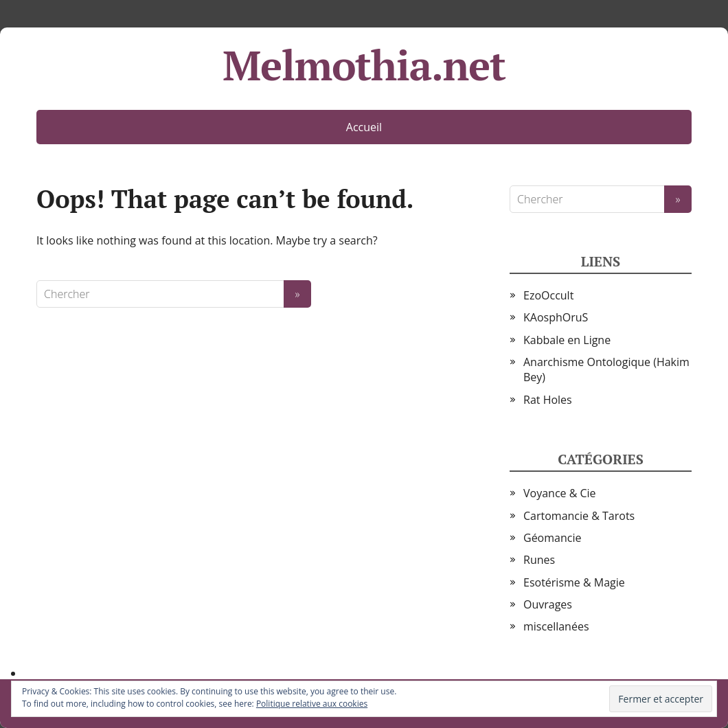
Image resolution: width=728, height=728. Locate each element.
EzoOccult (548, 295)
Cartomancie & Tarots (579, 516)
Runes (539, 560)
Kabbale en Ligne (567, 340)
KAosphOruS (556, 317)
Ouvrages (548, 604)
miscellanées (556, 626)
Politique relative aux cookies (312, 704)
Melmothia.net (364, 65)
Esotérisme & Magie (574, 582)
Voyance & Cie (560, 493)
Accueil (364, 127)
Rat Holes (548, 400)
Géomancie (552, 538)
